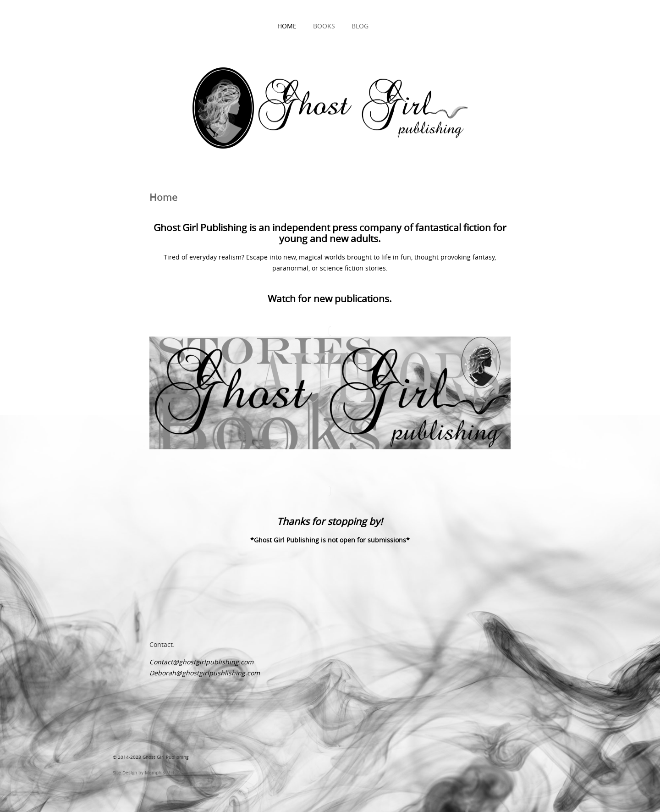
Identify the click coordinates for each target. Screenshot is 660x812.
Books (324, 26)
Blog (360, 26)
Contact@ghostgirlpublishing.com (201, 662)
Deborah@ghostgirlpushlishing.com (205, 673)
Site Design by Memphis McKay (147, 773)
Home (287, 26)
